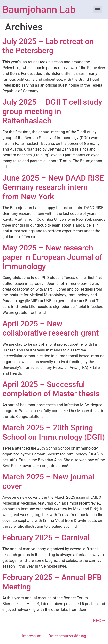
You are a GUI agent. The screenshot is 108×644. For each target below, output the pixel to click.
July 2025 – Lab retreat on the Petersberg (48, 46)
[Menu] (98, 10)
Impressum (32, 636)
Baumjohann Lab (39, 10)
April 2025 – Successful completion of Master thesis (51, 389)
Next (99, 620)
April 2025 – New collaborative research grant (51, 328)
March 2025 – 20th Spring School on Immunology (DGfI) (54, 432)
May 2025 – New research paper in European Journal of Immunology (52, 257)
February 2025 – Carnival (46, 538)
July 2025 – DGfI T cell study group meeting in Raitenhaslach (52, 111)
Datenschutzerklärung (67, 636)
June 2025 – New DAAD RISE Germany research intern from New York (53, 187)
